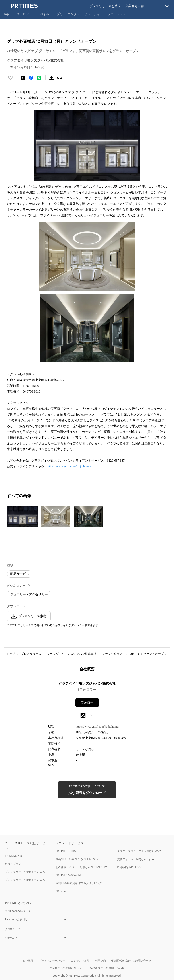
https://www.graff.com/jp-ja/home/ (69, 466)
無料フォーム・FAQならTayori (136, 859)
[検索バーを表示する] (167, 6)
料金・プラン (13, 864)
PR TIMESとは (13, 856)
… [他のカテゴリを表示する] (132, 13)
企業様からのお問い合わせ (66, 968)
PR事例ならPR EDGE (129, 867)
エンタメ (74, 14)
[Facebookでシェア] (31, 78)
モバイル (43, 14)
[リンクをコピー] (60, 78)
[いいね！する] (10, 78)
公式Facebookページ (18, 911)
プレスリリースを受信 (105, 6)
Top (6, 14)
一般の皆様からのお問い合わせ (106, 968)
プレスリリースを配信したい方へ (25, 880)
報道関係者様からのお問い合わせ (131, 961)
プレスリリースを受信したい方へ (25, 872)
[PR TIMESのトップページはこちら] (24, 6)
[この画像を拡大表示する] (23, 516)
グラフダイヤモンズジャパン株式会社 (72, 654)
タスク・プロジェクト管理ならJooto (139, 851)
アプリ (58, 14)
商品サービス (20, 574)
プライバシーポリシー (52, 961)
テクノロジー (23, 14)
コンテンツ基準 (80, 961)
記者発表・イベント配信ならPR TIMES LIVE (82, 867)
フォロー (87, 703)
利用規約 (100, 961)
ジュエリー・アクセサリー (29, 594)
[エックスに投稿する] (23, 78)
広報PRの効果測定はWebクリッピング (79, 883)
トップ (11, 654)
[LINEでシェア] (39, 78)
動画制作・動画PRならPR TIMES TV (77, 859)
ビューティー (94, 14)
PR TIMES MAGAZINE (69, 875)
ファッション (117, 14)
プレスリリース (31, 654)
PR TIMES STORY (66, 851)
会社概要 (28, 961)
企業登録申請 (135, 6)
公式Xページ (12, 929)
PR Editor (61, 891)
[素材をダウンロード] (52, 78)
